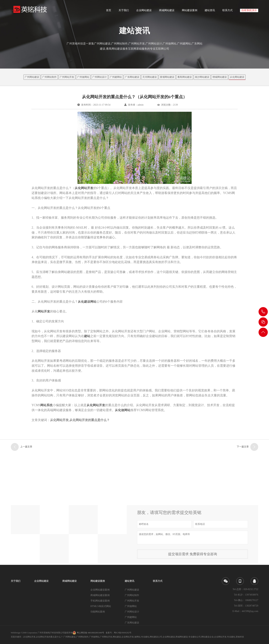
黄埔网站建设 (167, 77)
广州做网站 (83, 77)
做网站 (137, 637)
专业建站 (145, 637)
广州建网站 (116, 77)
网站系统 (46, 405)
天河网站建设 (150, 77)
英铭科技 (240, 637)
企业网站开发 (128, 637)
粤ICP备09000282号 (123, 633)
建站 (87, 336)
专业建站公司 (195, 637)
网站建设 (117, 637)
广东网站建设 (132, 77)
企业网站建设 (144, 11)
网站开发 (44, 311)
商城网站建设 (167, 11)
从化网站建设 (237, 77)
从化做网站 (123, 410)
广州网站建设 (32, 77)
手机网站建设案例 (100, 601)
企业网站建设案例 (100, 590)
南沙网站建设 (202, 77)
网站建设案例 (190, 11)
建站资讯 (210, 11)
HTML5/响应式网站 (101, 606)
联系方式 (227, 11)
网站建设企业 (207, 637)
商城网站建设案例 (100, 595)
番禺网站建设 (185, 77)
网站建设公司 (156, 637)
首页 (109, 11)
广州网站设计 (100, 77)
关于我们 (124, 11)
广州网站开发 (67, 77)
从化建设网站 (87, 302)
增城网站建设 (220, 77)
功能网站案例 (98, 612)
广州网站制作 (49, 77)
